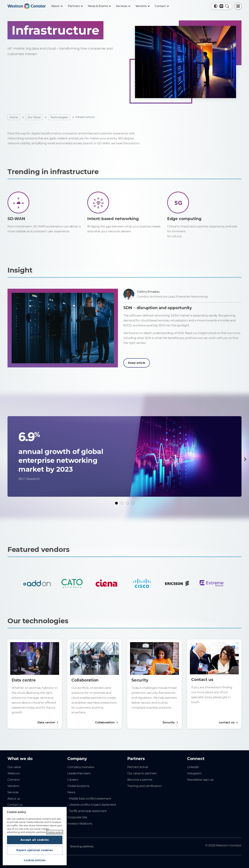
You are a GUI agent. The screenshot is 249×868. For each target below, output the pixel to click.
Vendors (13, 786)
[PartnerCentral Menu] (238, 6)
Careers (73, 780)
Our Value (34, 117)
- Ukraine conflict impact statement (92, 805)
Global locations (78, 786)
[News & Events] (99, 6)
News (71, 792)
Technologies (59, 117)
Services (13, 792)
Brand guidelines (82, 846)
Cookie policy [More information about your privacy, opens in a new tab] (55, 832)
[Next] (244, 459)
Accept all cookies (35, 840)
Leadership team (79, 773)
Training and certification (144, 786)
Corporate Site (77, 817)
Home (14, 117)
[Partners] (75, 6)
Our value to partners (142, 773)
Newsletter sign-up (200, 780)
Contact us (15, 805)
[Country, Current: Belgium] (221, 6)
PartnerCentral (138, 767)
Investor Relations (80, 824)
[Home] (27, 6)
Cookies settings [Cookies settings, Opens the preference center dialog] (35, 860)
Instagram (194, 773)
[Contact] (162, 6)
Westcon (14, 773)
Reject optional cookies (35, 850)
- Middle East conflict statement (89, 799)
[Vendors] (142, 6)
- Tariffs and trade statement (87, 811)
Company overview (81, 767)
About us (14, 799)
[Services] (123, 6)
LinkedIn (193, 767)
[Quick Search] (227, 6)
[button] (216, 6)
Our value (14, 767)
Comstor (14, 780)
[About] (57, 6)
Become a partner (140, 780)
